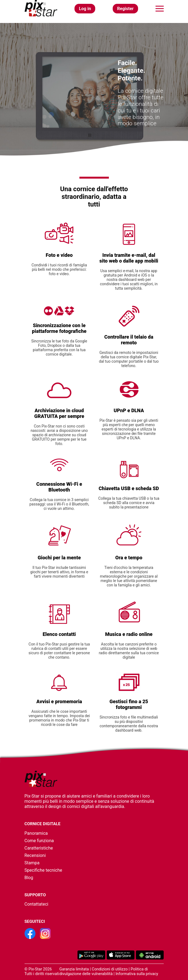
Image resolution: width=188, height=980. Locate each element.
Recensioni (35, 855)
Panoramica (36, 833)
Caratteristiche (39, 848)
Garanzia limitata (74, 969)
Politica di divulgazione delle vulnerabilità (103, 972)
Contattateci (36, 904)
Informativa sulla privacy (137, 974)
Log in (85, 9)
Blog (29, 878)
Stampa (32, 863)
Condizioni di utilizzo (110, 969)
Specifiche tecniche (43, 870)
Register (125, 9)
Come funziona (39, 841)
